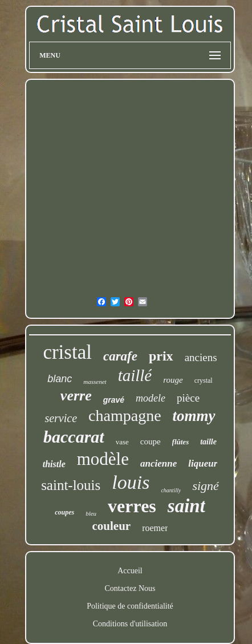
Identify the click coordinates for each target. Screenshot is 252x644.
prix (161, 356)
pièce (188, 398)
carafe (120, 356)
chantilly (171, 490)
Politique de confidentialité (130, 606)
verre (76, 396)
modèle (103, 459)
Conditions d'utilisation (130, 624)
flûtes (181, 442)
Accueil (130, 571)
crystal (204, 380)
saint (186, 506)
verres (132, 506)
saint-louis (71, 485)
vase (122, 442)
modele (151, 398)
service (61, 418)
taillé (135, 375)
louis (131, 482)
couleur (112, 526)
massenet (95, 382)
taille (208, 442)
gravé (114, 400)
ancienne (158, 463)
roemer (155, 528)
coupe (151, 442)
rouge (173, 380)
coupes (64, 512)
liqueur (203, 463)
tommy (194, 416)
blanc (60, 379)
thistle (54, 464)
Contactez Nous (130, 588)
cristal (67, 352)
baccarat (74, 437)
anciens (201, 357)
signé (205, 486)
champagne (125, 416)
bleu (91, 513)
